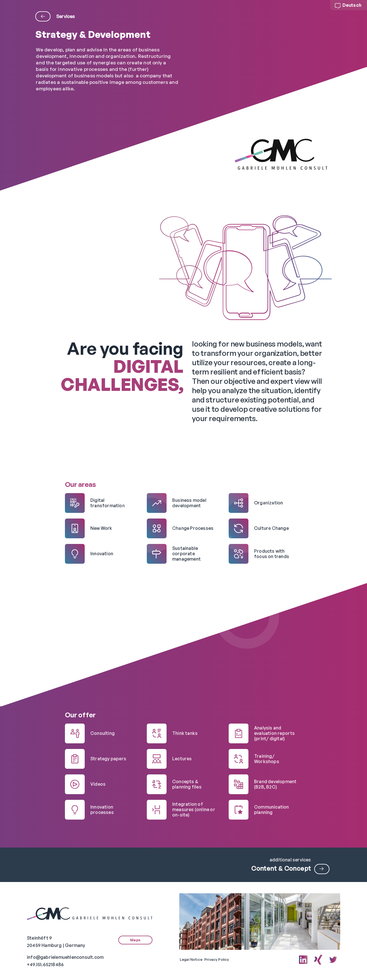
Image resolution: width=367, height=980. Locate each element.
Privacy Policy (217, 959)
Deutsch (352, 5)
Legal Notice (191, 959)
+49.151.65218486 (45, 964)
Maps (135, 940)
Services (55, 16)
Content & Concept (281, 868)
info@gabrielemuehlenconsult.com (65, 957)
